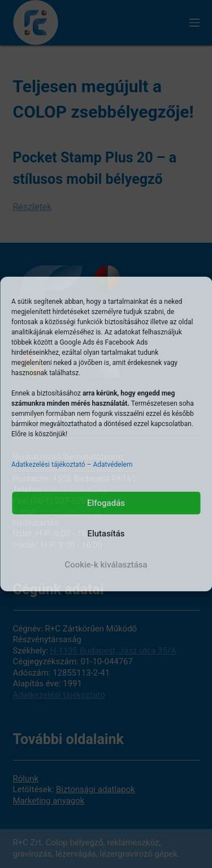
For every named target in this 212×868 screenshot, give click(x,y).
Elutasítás (106, 534)
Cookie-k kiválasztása (106, 565)
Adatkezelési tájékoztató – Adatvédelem (72, 465)
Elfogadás (106, 503)
